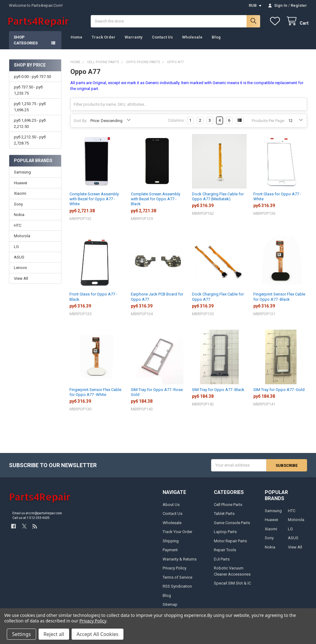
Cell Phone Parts (228, 506)
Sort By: (81, 122)
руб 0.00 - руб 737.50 (32, 78)
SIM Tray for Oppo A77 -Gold (279, 391)
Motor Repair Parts (230, 542)
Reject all (54, 634)
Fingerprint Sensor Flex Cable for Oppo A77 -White (95, 394)
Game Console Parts (232, 524)
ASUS (19, 259)
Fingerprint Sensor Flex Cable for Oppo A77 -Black (279, 298)
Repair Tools (225, 551)
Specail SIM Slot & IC (232, 585)
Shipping (171, 542)
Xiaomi (20, 195)
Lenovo (21, 269)
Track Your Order (177, 533)
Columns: (176, 122)
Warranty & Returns (180, 561)
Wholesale (192, 39)
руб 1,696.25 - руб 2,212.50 (30, 125)
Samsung (22, 174)
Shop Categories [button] (26, 42)
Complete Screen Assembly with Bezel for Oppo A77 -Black (156, 201)
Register (299, 5)
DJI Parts (222, 561)
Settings (21, 634)
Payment (170, 551)
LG (16, 248)
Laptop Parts (225, 533)
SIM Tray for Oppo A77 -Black (218, 391)
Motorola (22, 237)
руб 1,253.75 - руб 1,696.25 (30, 109)
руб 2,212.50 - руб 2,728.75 (30, 142)
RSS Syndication (177, 588)
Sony (18, 206)
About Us (171, 506)
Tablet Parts (224, 515)
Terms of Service (177, 579)
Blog (216, 39)
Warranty (134, 39)
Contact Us (162, 39)
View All (21, 280)
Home (77, 39)
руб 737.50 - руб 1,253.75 (28, 92)
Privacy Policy (175, 570)
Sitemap (170, 606)
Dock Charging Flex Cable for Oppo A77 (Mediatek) (218, 198)
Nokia (19, 216)
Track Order (104, 39)
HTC (18, 227)
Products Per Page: (268, 122)
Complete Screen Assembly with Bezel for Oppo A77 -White (94, 201)
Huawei (21, 184)
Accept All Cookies (98, 634)
